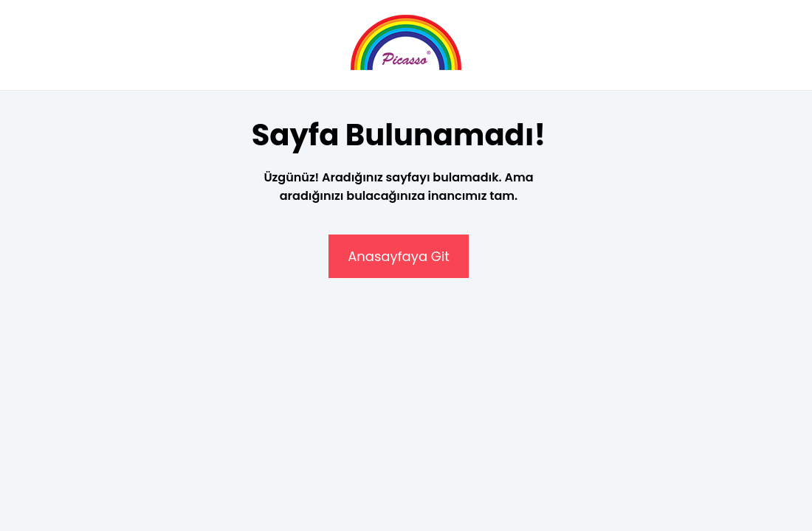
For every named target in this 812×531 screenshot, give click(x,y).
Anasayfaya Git (399, 256)
